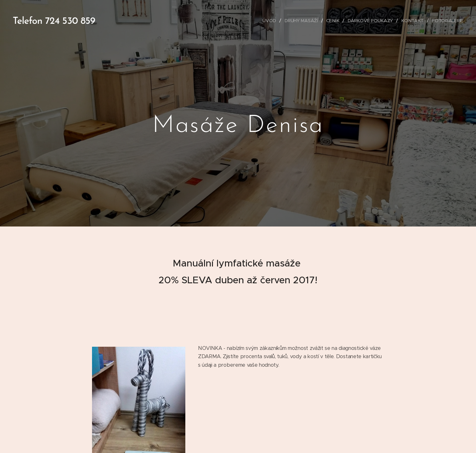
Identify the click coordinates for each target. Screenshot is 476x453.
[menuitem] (272, 21)
